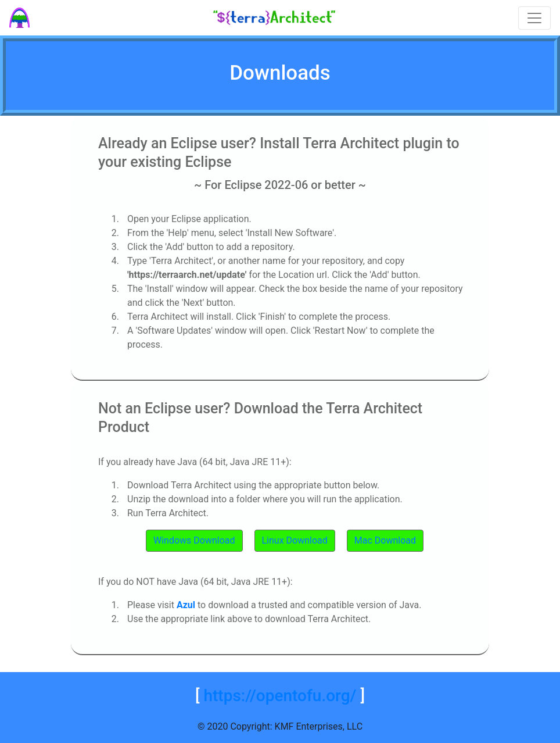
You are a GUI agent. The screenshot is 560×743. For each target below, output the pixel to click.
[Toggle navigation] (534, 18)
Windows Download (194, 540)
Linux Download (295, 540)
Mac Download (385, 540)
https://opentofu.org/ (280, 696)
